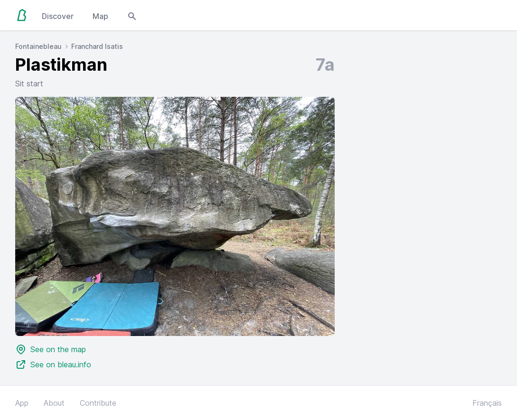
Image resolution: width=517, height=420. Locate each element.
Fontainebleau (38, 46)
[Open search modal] (132, 15)
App (22, 403)
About (54, 403)
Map (100, 16)
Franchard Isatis (97, 46)
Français (487, 403)
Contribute (98, 403)
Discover (58, 16)
